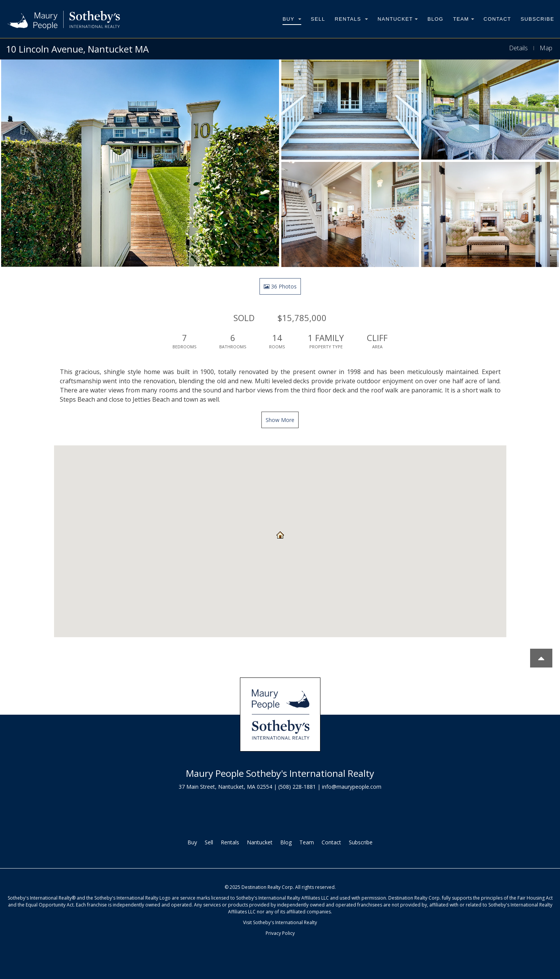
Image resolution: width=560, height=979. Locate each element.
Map (546, 48)
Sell (318, 19)
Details (518, 48)
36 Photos (280, 286)
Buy (292, 19)
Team (464, 19)
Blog (435, 19)
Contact (498, 19)
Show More (280, 420)
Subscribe (537, 19)
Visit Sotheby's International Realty (280, 922)
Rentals (351, 19)
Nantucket (398, 19)
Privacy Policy (280, 933)
